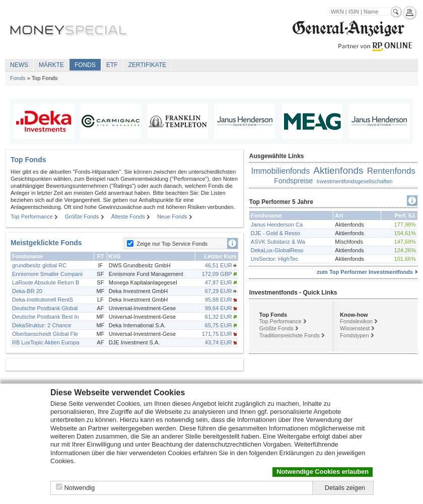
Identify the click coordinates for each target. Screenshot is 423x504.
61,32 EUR (219, 317)
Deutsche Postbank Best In (46, 317)
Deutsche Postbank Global (45, 308)
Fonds (85, 65)
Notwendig (80, 488)
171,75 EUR (217, 334)
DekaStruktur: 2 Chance (42, 325)
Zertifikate (148, 65)
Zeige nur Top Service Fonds (172, 244)
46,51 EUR (219, 265)
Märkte (51, 65)
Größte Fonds (82, 217)
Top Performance (32, 217)
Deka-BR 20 (27, 291)
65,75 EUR (219, 325)
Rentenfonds (391, 171)
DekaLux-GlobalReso (277, 250)
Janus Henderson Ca (277, 225)
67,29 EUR (219, 291)
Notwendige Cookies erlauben (323, 472)
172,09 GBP (217, 274)
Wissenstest (355, 328)
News (19, 65)
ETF (112, 65)
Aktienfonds (338, 170)
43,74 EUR (219, 342)
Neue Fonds (172, 217)
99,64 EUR (219, 308)
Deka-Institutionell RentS (43, 300)
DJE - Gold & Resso (275, 233)
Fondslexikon (356, 321)
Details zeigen (345, 488)
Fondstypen (354, 335)
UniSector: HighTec (274, 259)
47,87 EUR (219, 282)
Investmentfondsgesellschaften (354, 181)
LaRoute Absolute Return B (46, 282)
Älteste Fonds (128, 217)
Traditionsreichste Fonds (290, 335)
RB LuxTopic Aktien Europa (46, 342)
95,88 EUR (219, 300)
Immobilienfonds (281, 171)
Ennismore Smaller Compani (47, 274)
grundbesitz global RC (39, 265)
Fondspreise (293, 181)
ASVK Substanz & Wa (278, 242)
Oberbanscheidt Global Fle (45, 334)
